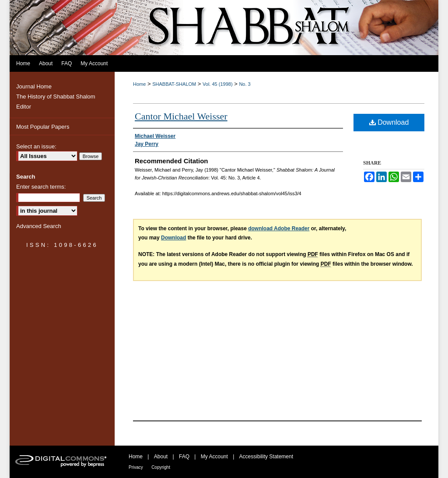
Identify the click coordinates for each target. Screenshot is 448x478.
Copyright (161, 467)
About (161, 457)
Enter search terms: (41, 187)
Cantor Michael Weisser (181, 116)
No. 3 (245, 84)
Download (389, 122)
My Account (214, 457)
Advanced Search (39, 226)
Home (139, 84)
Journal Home (34, 86)
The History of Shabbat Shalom (56, 97)
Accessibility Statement (266, 457)
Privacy (136, 467)
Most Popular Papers (43, 127)
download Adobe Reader (279, 228)
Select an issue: (36, 146)
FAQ (184, 457)
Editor (24, 107)
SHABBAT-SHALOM (174, 84)
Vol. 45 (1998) (218, 84)
